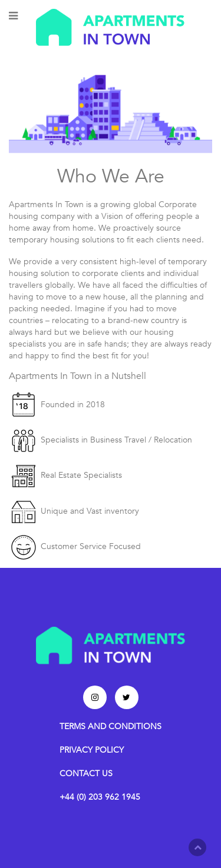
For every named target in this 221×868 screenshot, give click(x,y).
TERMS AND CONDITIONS (111, 726)
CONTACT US (86, 774)
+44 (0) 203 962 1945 (100, 797)
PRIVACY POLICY (92, 750)
